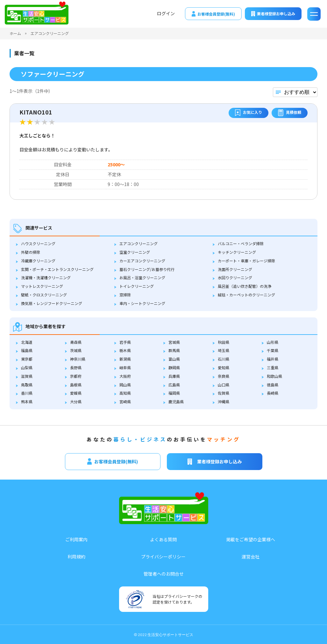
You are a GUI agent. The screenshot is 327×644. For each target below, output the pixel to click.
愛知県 (224, 367)
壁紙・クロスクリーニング (44, 295)
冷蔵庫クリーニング (38, 261)
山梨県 (27, 367)
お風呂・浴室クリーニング (142, 277)
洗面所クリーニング (235, 269)
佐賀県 (224, 393)
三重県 (273, 367)
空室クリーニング (135, 252)
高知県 (125, 393)
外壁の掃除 (31, 252)
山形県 (273, 342)
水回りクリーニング (235, 277)
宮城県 (174, 342)
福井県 (273, 359)
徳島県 (273, 385)
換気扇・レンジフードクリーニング (52, 303)
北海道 (27, 342)
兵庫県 (174, 376)
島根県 (76, 385)
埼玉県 (224, 350)
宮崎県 (125, 402)
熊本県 (27, 402)
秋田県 (224, 342)
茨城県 (76, 350)
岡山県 (125, 385)
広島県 (174, 385)
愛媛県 (76, 393)
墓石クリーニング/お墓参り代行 (147, 269)
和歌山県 (274, 376)
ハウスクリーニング (38, 243)
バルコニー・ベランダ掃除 (241, 243)
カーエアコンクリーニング (142, 261)
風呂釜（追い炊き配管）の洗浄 (245, 286)
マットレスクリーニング (42, 286)
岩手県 (125, 342)
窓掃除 (125, 295)
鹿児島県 (176, 402)
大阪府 (125, 376)
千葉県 (273, 350)
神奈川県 (78, 359)
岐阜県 (125, 367)
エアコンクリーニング (139, 243)
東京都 (27, 359)
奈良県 (224, 376)
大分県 (76, 402)
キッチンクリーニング (237, 252)
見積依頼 (290, 113)
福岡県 (174, 393)
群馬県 (174, 350)
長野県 (76, 367)
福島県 (27, 350)
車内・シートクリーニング (142, 303)
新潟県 (125, 359)
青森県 (76, 342)
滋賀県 (27, 376)
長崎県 (273, 393)
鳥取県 (27, 385)
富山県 (174, 359)
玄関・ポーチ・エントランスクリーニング (57, 269)
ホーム (15, 33)
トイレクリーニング (137, 286)
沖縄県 (224, 402)
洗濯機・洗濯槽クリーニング (46, 277)
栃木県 (125, 350)
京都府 (76, 376)
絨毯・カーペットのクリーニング (246, 295)
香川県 (27, 393)
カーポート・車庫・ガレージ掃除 (246, 261)
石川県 (224, 359)
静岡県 (174, 367)
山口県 (224, 385)
